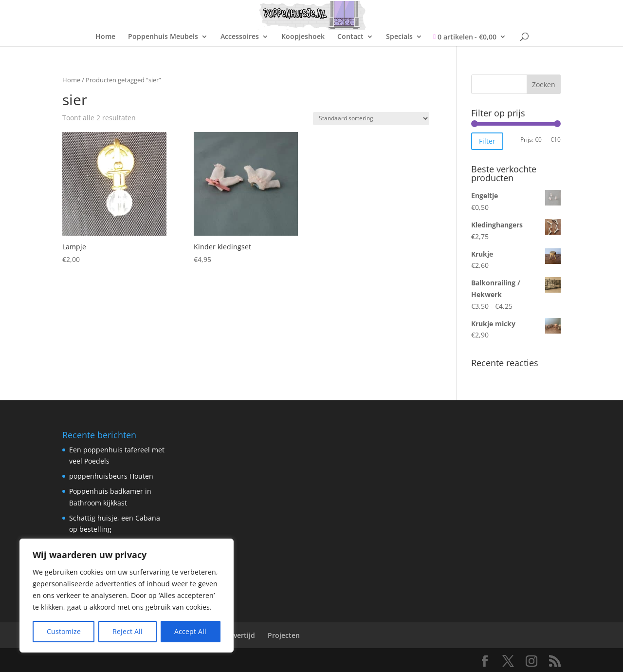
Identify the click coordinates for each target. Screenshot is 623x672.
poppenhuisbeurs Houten (111, 476)
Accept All (190, 631)
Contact (350, 37)
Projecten (284, 635)
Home (105, 37)
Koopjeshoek (303, 37)
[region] (127, 596)
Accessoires (240, 37)
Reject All (128, 631)
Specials (399, 37)
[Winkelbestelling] (371, 119)
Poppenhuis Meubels (163, 37)
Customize (64, 631)
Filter (487, 141)
